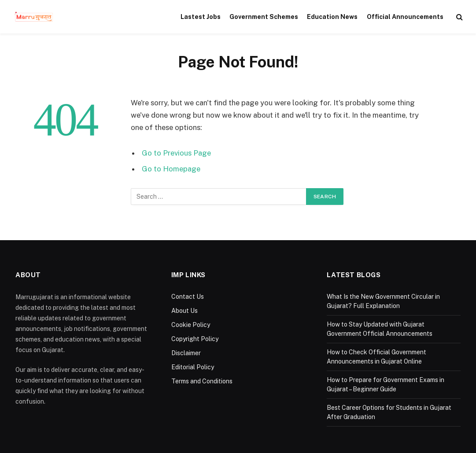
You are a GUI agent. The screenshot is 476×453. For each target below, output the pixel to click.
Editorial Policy (193, 367)
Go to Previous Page (176, 153)
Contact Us (188, 297)
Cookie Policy (191, 325)
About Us (184, 311)
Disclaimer (186, 353)
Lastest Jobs (201, 17)
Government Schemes (264, 17)
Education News (332, 17)
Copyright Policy (195, 339)
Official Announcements (405, 17)
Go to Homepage (171, 169)
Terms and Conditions (202, 381)
